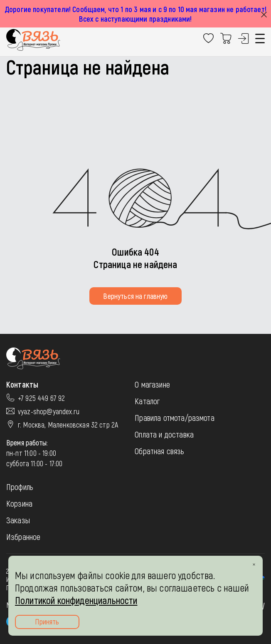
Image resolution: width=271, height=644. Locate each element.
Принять (47, 622)
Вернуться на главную (135, 296)
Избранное (23, 537)
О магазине (152, 384)
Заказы (18, 520)
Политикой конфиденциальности (76, 600)
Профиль (20, 487)
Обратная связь (159, 451)
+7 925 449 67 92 (42, 398)
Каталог (147, 401)
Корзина (19, 503)
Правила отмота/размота (175, 418)
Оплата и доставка (164, 434)
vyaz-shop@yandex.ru (49, 411)
